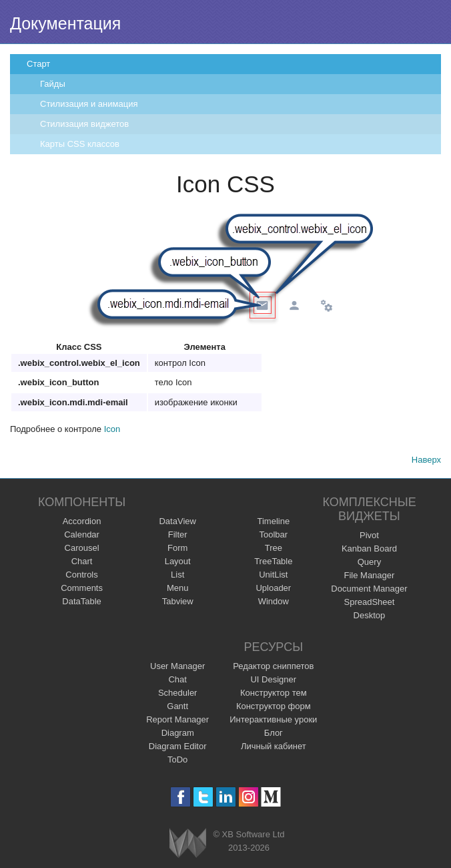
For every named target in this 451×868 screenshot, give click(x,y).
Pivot (369, 535)
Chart (82, 561)
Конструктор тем (274, 693)
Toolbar (273, 534)
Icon (112, 429)
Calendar (82, 534)
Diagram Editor (178, 746)
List (177, 575)
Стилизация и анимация (89, 104)
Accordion (82, 521)
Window (274, 601)
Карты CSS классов (80, 144)
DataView (177, 521)
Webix (188, 843)
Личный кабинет (274, 746)
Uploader (273, 588)
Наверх (426, 460)
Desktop (370, 615)
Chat (177, 679)
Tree (274, 548)
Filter (178, 534)
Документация (65, 23)
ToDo (177, 759)
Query (369, 562)
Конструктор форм (274, 706)
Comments (82, 588)
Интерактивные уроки (273, 719)
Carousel (82, 548)
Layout (178, 561)
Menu (178, 588)
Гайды (53, 84)
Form (177, 548)
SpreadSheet (369, 602)
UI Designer (273, 679)
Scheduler (178, 693)
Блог (274, 733)
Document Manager (369, 589)
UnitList (273, 575)
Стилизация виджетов (84, 124)
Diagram (178, 733)
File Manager (370, 575)
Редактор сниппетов (273, 666)
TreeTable (273, 561)
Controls (81, 575)
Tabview (178, 601)
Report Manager (177, 719)
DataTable (82, 601)
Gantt (177, 706)
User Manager (177, 666)
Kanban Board (369, 549)
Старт (38, 64)
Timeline (273, 521)
